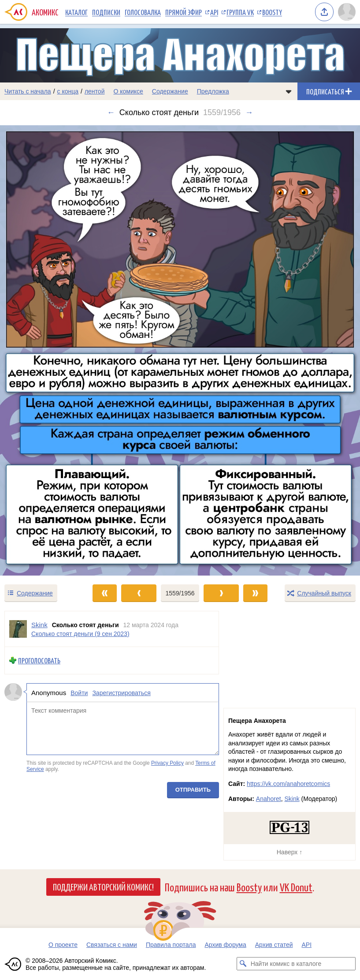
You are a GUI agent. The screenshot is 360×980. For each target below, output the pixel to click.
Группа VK (240, 12)
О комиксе (128, 91)
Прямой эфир (184, 12)
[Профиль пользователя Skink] (18, 629)
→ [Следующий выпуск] (249, 112)
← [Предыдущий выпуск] (111, 112)
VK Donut (296, 887)
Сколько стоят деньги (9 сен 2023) (80, 634)
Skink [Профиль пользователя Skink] (39, 625)
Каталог (76, 12)
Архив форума (225, 945)
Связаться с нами (112, 945)
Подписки (106, 12)
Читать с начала (28, 91)
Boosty (272, 12)
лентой (95, 91)
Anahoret (269, 799)
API (214, 12)
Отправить (193, 790)
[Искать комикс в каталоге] (243, 964)
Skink (292, 799)
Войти (79, 693)
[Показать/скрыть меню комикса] (289, 91)
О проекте (63, 945)
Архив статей (274, 945)
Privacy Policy (167, 763)
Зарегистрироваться (121, 693)
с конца (68, 91)
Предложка (213, 91)
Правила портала (171, 945)
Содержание (170, 91)
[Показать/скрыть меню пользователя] (347, 12)
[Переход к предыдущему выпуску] (45, 350)
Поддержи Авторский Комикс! (103, 886)
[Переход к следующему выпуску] (180, 350)
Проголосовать (39, 660)
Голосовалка (143, 12)
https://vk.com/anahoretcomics (288, 784)
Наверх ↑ (289, 852)
